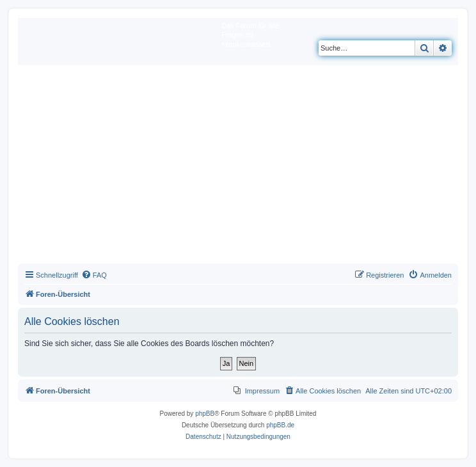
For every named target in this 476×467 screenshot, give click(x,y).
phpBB (205, 414)
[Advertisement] (238, 168)
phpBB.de (280, 425)
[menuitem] (94, 275)
